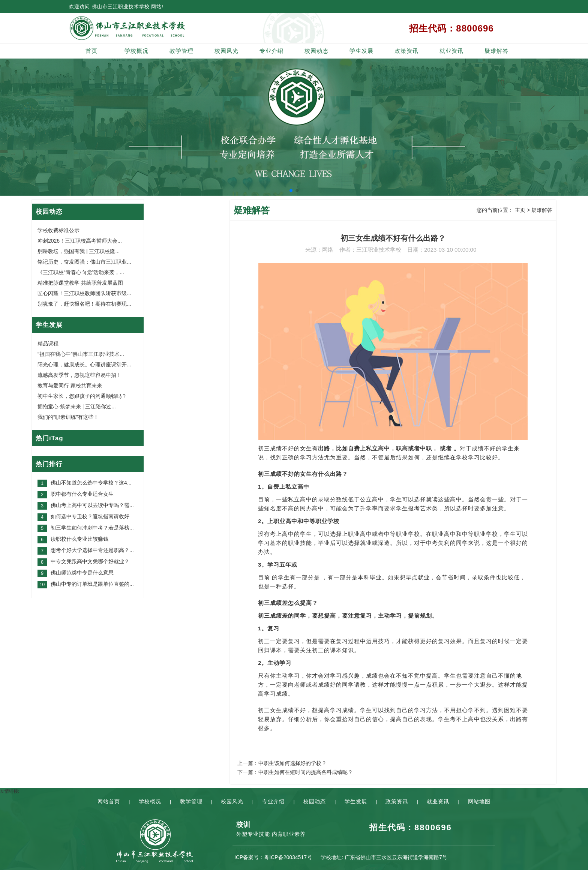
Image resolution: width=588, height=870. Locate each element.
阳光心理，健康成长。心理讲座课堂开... (84, 364)
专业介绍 (271, 51)
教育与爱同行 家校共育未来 (70, 385)
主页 (520, 210)
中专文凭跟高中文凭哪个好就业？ (90, 561)
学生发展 (361, 51)
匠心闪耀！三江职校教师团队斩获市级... (84, 293)
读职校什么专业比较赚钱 (79, 539)
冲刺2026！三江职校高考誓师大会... (80, 241)
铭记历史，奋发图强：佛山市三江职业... (84, 262)
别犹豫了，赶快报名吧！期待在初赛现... (84, 304)
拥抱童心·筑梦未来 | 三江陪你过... (77, 406)
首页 (91, 51)
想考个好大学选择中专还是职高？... (92, 550)
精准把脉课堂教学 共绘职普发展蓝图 (80, 283)
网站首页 (109, 801)
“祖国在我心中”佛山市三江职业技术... (81, 354)
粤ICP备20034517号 (288, 857)
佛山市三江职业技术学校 (121, 7)
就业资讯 (451, 51)
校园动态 (316, 51)
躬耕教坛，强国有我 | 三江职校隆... (79, 251)
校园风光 (226, 51)
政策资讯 (406, 51)
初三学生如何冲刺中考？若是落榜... (92, 528)
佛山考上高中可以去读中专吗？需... (92, 505)
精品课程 (48, 343)
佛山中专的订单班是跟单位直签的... (92, 584)
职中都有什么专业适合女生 (82, 494)
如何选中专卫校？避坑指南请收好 (90, 516)
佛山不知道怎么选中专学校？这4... (91, 483)
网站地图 (479, 801)
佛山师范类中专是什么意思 (82, 573)
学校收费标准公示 (58, 230)
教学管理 (181, 51)
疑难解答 (496, 51)
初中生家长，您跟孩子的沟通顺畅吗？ (82, 396)
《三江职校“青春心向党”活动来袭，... (81, 272)
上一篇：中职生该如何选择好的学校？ (282, 763)
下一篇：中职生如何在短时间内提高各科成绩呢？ (295, 772)
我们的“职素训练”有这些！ (68, 417)
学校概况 (136, 51)
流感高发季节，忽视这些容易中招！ (79, 375)
